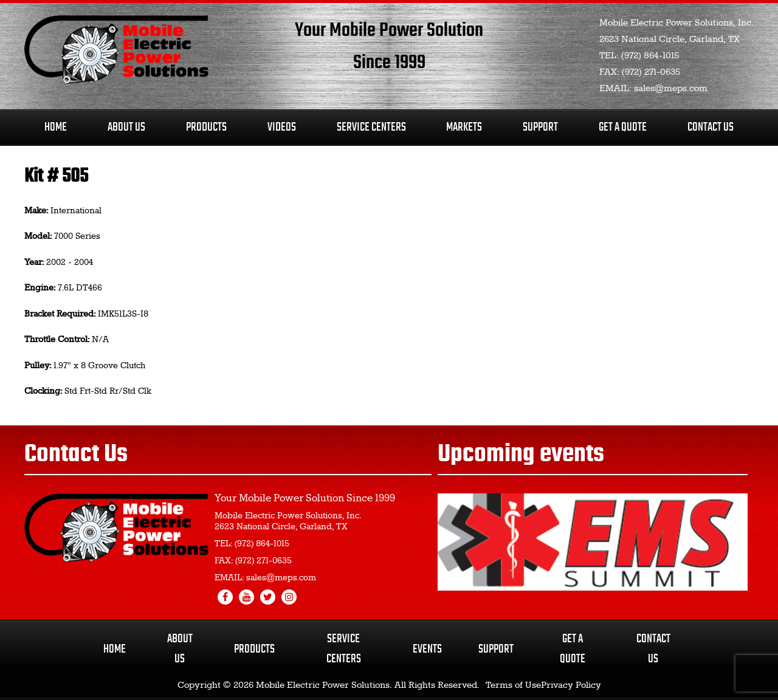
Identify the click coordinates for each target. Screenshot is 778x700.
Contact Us (711, 127)
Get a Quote (573, 649)
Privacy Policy (571, 685)
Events (427, 649)
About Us (126, 127)
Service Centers (371, 127)
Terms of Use (513, 685)
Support (540, 127)
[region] (593, 542)
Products (206, 127)
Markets (464, 127)
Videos (282, 127)
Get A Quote (623, 127)
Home (56, 127)
